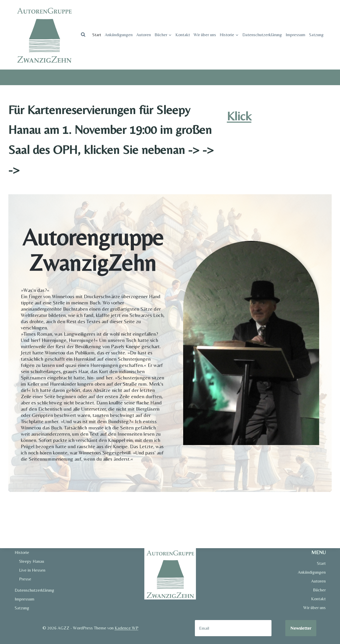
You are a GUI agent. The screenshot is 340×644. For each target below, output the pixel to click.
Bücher (319, 590)
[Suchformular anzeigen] (83, 35)
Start (97, 35)
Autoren (144, 35)
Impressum (295, 35)
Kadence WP (126, 628)
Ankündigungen (119, 35)
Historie (22, 552)
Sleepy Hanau (32, 561)
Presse (25, 579)
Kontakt (183, 35)
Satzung (316, 35)
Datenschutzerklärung (262, 35)
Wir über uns (205, 35)
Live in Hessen (32, 570)
